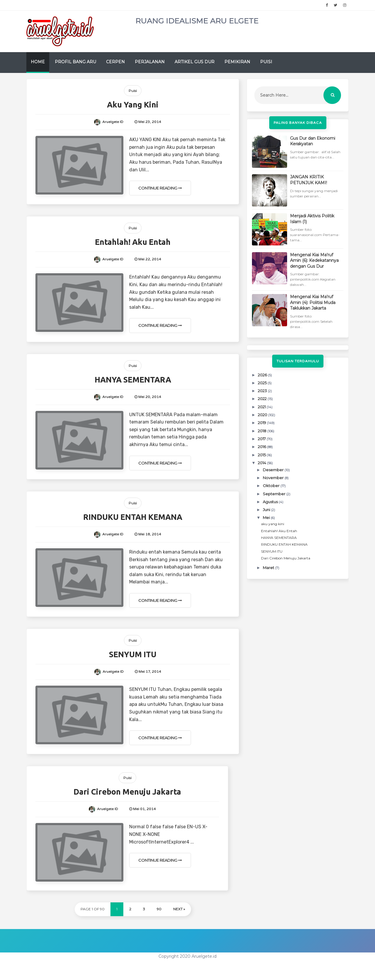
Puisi (266, 62)
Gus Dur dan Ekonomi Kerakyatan (313, 141)
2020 (263, 415)
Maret (269, 568)
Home (38, 62)
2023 (263, 391)
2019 (262, 423)
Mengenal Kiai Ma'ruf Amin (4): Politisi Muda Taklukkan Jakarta (313, 302)
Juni (267, 510)
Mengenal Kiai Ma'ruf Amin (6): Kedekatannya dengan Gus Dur (314, 261)
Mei (267, 518)
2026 (263, 375)
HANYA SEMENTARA (133, 380)
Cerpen (115, 62)
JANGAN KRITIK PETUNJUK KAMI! (308, 180)
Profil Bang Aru (75, 62)
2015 (262, 455)
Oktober (272, 486)
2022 (263, 399)
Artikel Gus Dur (195, 62)
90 (159, 909)
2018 (262, 431)
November (274, 478)
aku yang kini (133, 105)
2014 (262, 463)
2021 (262, 407)
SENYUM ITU (133, 654)
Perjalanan (150, 62)
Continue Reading (160, 188)
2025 (263, 383)
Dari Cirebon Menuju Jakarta (127, 792)
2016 (262, 447)
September (275, 494)
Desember (274, 470)
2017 (262, 439)
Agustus (271, 502)
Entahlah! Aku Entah (133, 242)
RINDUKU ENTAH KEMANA (133, 517)
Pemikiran (237, 62)
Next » (179, 909)
